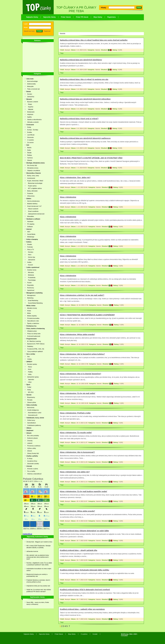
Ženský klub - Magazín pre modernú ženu (39, 542)
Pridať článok (66, 17)
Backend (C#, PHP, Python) (35, 344)
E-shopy (29, 458)
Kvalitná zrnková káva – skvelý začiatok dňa (79, 550)
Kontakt (95, 634)
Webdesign (30, 237)
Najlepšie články (32, 17)
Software (30, 227)
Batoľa (29, 148)
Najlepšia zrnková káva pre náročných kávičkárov (81, 60)
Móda (29, 313)
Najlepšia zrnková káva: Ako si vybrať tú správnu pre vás (84, 79)
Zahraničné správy (33, 377)
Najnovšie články (49, 17)
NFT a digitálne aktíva (34, 188)
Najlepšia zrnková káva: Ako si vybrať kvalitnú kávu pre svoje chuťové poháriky (94, 40)
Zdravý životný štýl (33, 453)
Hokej (29, 390)
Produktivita (31, 278)
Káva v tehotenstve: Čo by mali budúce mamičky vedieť (84, 491)
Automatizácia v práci (34, 413)
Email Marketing (32, 300)
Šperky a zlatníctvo (33, 323)
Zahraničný (30, 97)
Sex (28, 357)
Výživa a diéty (31, 448)
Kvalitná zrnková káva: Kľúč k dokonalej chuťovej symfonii (85, 590)
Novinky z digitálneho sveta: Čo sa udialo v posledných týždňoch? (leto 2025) (39, 564)
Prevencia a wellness (33, 446)
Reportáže (30, 285)
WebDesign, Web (127, 634)
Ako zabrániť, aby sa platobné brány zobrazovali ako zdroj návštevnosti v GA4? (38, 557)
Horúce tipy (31, 257)
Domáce (30, 252)
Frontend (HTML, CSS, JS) (35, 349)
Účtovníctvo (31, 196)
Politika (30, 372)
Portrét (29, 283)
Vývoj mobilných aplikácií (35, 351)
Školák (29, 153)
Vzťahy (29, 359)
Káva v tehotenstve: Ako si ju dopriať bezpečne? (81, 374)
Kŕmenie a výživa (32, 469)
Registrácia (112, 17)
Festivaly (30, 247)
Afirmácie (30, 272)
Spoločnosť (30, 290)
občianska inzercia (32, 551)
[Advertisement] (37, 58)
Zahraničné (31, 260)
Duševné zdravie (32, 438)
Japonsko (30, 379)
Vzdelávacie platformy (34, 425)
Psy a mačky (31, 471)
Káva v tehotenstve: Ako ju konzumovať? (77, 452)
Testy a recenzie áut (33, 89)
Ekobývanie (30, 112)
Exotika (29, 132)
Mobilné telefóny (32, 204)
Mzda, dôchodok (32, 191)
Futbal (29, 387)
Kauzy (29, 367)
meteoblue (27, 534)
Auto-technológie (32, 81)
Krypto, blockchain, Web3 (35, 181)
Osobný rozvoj (31, 270)
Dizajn (29, 104)
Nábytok (30, 109)
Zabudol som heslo (29, 31)
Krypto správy (31, 186)
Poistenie (30, 193)
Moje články (98, 17)
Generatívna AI (32, 415)
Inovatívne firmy (32, 461)
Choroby (30, 441)
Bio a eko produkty (33, 436)
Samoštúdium (31, 423)
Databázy (30, 346)
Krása (29, 311)
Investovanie (31, 178)
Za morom (30, 142)
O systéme (84, 634)
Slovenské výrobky (33, 464)
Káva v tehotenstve (68, 197)
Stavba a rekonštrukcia (34, 120)
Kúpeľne (30, 107)
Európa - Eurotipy (32, 130)
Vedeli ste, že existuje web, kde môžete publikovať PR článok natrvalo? (39, 591)
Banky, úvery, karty (33, 176)
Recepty (29, 400)
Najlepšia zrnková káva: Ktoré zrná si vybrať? (79, 119)
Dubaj (29, 127)
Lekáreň (29, 443)
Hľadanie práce (32, 331)
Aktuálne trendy (32, 308)
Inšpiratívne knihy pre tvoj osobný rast (38, 586)
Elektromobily (31, 84)
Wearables (30, 216)
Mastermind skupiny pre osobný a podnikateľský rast (37, 575)
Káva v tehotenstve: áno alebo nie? (75, 472)
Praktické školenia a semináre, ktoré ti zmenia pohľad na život (38, 581)
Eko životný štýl (32, 165)
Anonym (67, 50)
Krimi (29, 369)
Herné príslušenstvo (33, 201)
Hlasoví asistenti (32, 209)
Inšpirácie (30, 114)
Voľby (29, 374)
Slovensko (30, 137)
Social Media (31, 234)
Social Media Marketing (35, 303)
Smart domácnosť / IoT (34, 206)
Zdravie (29, 160)
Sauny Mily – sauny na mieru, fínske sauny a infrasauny (38, 603)
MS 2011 (30, 392)
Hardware (30, 221)
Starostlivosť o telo (33, 321)
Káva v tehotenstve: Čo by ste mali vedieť (78, 393)
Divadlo (29, 244)
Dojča (29, 150)
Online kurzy (31, 420)
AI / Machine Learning (34, 341)
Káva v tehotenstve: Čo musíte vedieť (76, 433)
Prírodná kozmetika (33, 318)
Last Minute (30, 135)
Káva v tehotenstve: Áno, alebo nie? (75, 178)
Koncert (30, 265)
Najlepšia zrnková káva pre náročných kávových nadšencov (85, 138)
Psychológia (31, 280)
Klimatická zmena (32, 168)
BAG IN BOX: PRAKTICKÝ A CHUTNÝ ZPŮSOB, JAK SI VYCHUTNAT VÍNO (91, 158)
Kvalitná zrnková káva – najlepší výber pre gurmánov (82, 609)
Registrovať (47, 31)
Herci (29, 255)
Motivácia (30, 275)
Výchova (30, 158)
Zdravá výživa (31, 402)
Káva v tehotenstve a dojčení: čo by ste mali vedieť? (82, 295)
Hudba (29, 262)
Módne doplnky (32, 316)
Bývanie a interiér (32, 102)
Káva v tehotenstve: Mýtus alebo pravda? (77, 334)
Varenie (98, 50)
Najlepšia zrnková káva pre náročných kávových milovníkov (85, 99)
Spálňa (29, 117)
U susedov (30, 140)
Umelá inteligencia (33, 410)
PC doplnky (30, 224)
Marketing (30, 298)
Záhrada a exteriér (33, 122)
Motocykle (30, 86)
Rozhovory (30, 288)
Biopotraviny (31, 397)
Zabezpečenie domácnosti (35, 214)
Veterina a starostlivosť (34, 474)
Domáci (29, 94)
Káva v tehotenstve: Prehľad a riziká (75, 413)
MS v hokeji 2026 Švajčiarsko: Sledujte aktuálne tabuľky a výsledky (39, 547)
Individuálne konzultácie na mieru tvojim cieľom (39, 570)
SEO (28, 232)
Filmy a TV (30, 249)
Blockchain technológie (34, 183)
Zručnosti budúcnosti (33, 336)
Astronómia (30, 408)
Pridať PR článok (82, 17)
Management (31, 295)
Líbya (29, 382)
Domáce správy (32, 364)
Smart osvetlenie (32, 211)
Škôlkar (29, 155)
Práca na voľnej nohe (33, 334)
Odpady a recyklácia (33, 170)
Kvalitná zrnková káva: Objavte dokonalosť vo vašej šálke (84, 531)
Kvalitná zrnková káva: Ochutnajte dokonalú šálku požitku (85, 570)
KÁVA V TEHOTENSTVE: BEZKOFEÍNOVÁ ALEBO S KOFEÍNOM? (87, 315)
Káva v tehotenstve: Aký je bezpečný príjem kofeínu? (82, 354)
